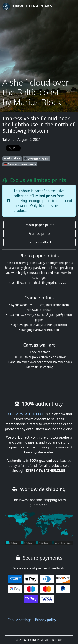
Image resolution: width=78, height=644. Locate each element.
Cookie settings (19, 620)
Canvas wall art (39, 242)
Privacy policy (45, 620)
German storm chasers (20, 164)
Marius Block (12, 158)
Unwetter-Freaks (27, 6)
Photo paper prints (39, 225)
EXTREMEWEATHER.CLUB (25, 414)
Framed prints (39, 233)
